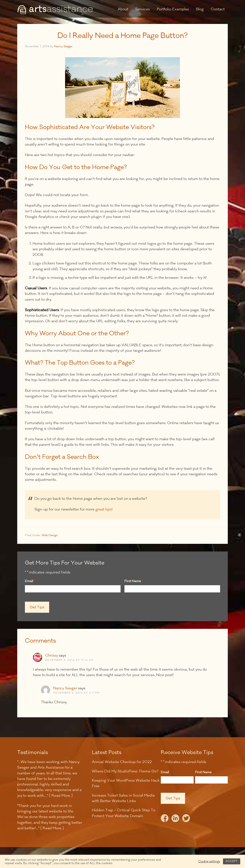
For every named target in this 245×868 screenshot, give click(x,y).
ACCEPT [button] (232, 861)
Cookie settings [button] (209, 861)
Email (30, 581)
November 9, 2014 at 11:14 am (69, 660)
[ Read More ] (61, 796)
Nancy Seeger (65, 688)
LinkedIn (175, 819)
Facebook (165, 819)
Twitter (186, 819)
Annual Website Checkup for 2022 (122, 762)
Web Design (50, 535)
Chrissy (52, 655)
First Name (133, 581)
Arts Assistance (56, 10)
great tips (104, 509)
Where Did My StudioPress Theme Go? (125, 771)
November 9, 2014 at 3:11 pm (76, 693)
